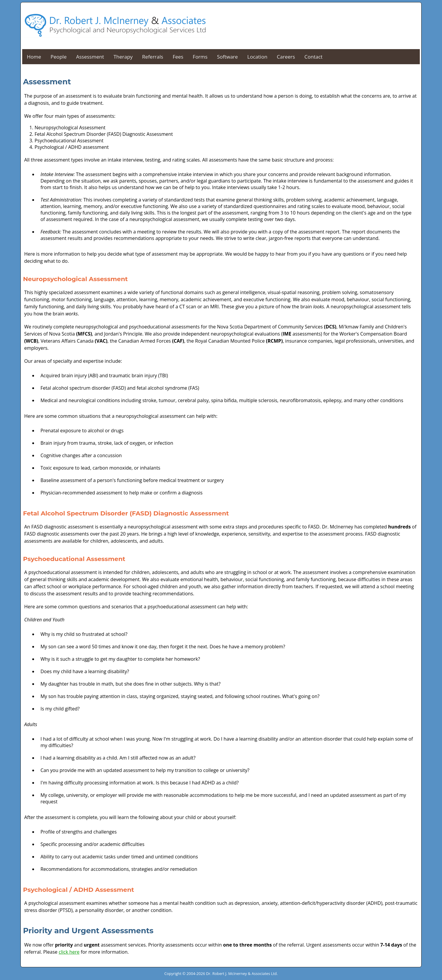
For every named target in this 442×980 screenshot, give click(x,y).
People (59, 57)
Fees (178, 57)
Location (257, 57)
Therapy (123, 57)
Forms (200, 57)
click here (69, 952)
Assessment (90, 57)
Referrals (153, 57)
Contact (313, 57)
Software (227, 57)
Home (34, 57)
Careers (286, 57)
